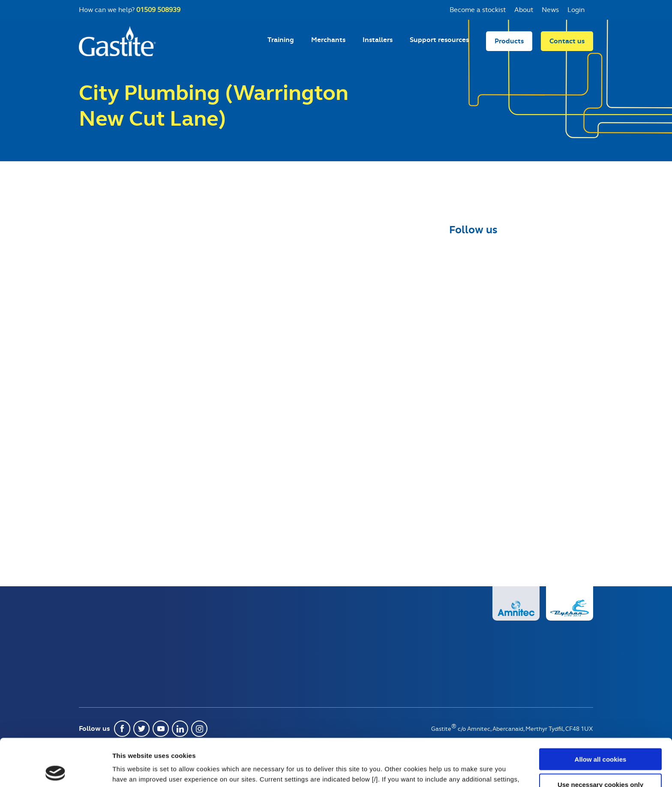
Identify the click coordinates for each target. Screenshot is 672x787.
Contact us (567, 41)
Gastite (117, 41)
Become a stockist (478, 10)
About (524, 10)
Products (509, 41)
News (550, 10)
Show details (450, 770)
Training (281, 40)
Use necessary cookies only (600, 737)
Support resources (439, 40)
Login (576, 10)
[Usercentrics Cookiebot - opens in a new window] (55, 770)
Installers (378, 40)
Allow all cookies (601, 712)
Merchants (328, 40)
